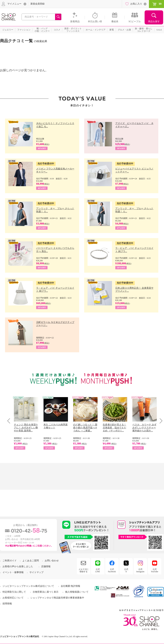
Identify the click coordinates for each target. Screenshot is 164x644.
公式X (126, 570)
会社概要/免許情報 (70, 586)
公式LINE (98, 570)
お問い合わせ (52, 561)
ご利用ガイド (10, 561)
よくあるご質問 (31, 561)
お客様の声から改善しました (18, 566)
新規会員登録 (37, 4)
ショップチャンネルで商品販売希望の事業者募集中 (57, 598)
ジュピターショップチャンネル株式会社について (28, 586)
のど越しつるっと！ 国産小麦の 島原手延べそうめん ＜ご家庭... (85, 428)
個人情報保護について (77, 592)
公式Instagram (140, 570)
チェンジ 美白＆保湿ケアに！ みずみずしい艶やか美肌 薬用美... (26, 428)
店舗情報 (46, 566)
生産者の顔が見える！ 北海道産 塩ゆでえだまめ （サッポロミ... (114, 428)
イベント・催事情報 (13, 572)
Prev (10, 421)
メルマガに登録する (84, 570)
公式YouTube (155, 570)
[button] (156, 592)
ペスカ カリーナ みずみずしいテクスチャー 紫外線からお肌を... (144, 428)
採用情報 (7, 604)
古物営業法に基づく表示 (46, 592)
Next (160, 421)
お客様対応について (13, 598)
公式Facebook (112, 570)
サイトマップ (36, 572)
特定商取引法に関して (14, 592)
